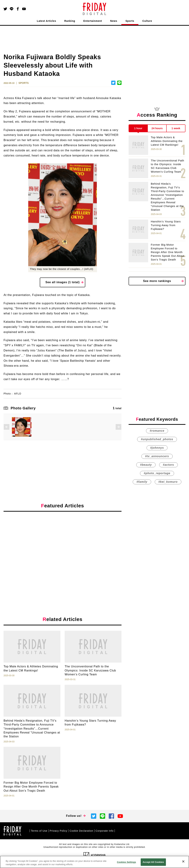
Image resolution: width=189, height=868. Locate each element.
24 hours (157, 128)
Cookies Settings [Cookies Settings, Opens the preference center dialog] (126, 862)
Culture (147, 21)
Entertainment (93, 21)
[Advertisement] (63, 547)
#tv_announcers (157, 456)
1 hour (138, 128)
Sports (130, 21)
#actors (168, 465)
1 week (176, 128)
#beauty (146, 465)
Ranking (70, 21)
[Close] (183, 861)
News (114, 21)
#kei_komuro (168, 482)
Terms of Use (39, 831)
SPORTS (24, 83)
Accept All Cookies (153, 862)
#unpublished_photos (157, 439)
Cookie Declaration (81, 831)
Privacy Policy (59, 831)
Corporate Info (105, 831)
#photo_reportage (157, 473)
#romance (157, 431)
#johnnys (157, 448)
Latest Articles (47, 21)
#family (142, 482)
